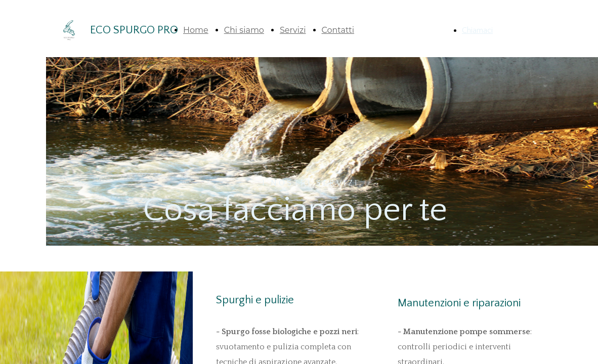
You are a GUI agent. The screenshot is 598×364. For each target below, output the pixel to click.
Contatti (338, 30)
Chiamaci (477, 30)
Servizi (293, 30)
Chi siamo (244, 30)
